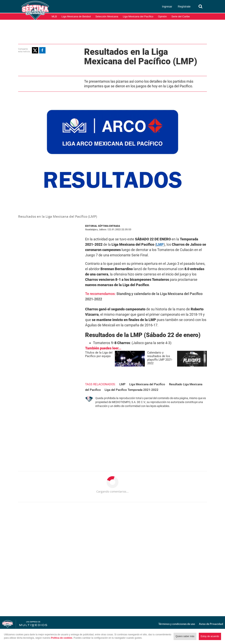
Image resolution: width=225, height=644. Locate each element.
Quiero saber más (185, 636)
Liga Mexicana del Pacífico (138, 16)
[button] (35, 50)
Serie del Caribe (181, 16)
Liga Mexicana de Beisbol (76, 16)
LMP (122, 384)
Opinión (162, 16)
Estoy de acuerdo (210, 636)
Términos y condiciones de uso (177, 624)
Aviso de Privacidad (211, 624)
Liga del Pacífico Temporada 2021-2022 (132, 390)
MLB (54, 16)
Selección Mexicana (107, 16)
